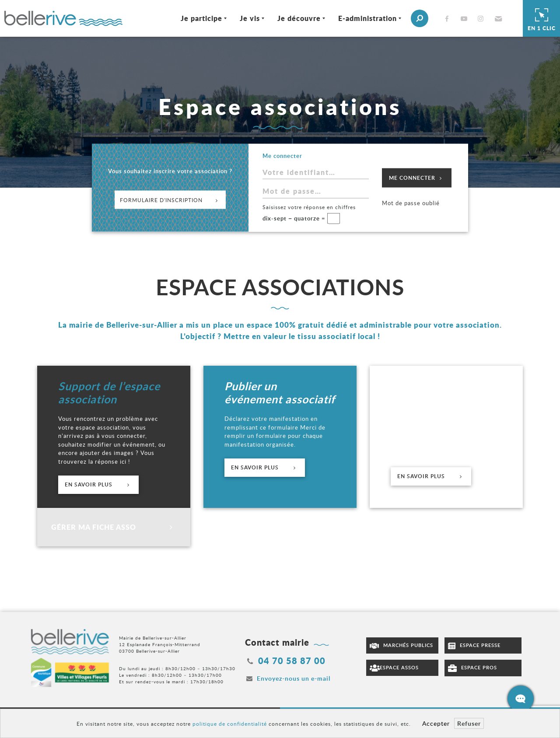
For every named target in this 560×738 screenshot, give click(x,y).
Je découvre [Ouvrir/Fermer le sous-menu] (299, 18)
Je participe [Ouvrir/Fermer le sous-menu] (201, 18)
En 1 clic (542, 18)
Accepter (436, 723)
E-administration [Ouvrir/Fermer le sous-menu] (367, 18)
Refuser (469, 723)
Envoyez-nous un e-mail (294, 678)
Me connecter (417, 178)
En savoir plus (98, 485)
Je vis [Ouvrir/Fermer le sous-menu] (250, 18)
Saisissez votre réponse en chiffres (309, 206)
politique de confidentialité (230, 724)
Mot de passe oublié (411, 203)
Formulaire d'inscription (170, 199)
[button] (497, 18)
